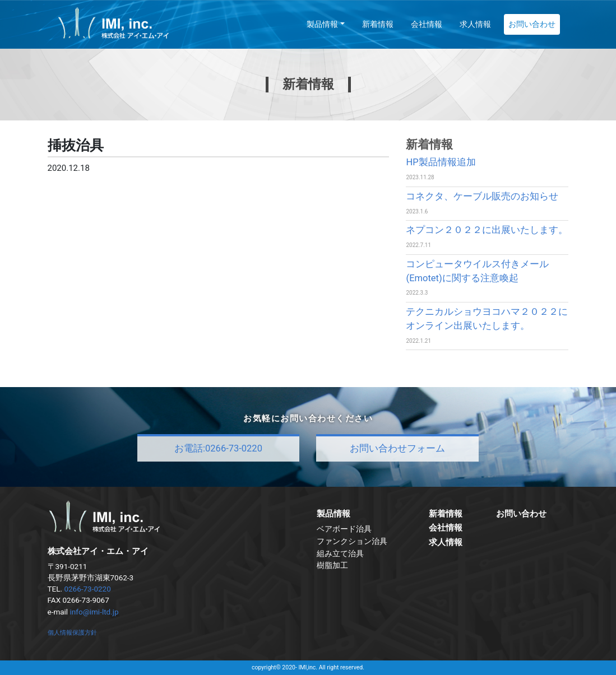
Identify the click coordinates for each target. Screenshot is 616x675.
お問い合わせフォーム (397, 448)
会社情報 (427, 24)
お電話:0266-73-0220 (218, 448)
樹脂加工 (332, 565)
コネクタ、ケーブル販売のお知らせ (482, 196)
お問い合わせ (532, 24)
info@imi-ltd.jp (94, 612)
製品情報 (322, 24)
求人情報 (475, 24)
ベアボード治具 (344, 529)
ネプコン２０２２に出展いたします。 (487, 230)
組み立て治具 (340, 553)
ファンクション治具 (352, 541)
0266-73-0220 (87, 589)
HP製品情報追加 (441, 162)
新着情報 (378, 24)
